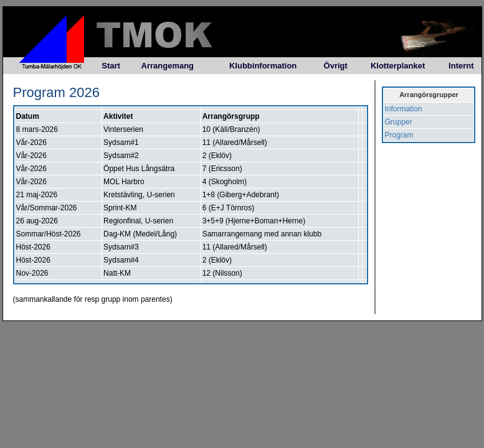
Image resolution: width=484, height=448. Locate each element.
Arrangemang (168, 66)
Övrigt (336, 66)
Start (111, 66)
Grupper (399, 122)
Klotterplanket (398, 66)
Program (399, 135)
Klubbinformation (263, 66)
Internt (461, 66)
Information (404, 109)
